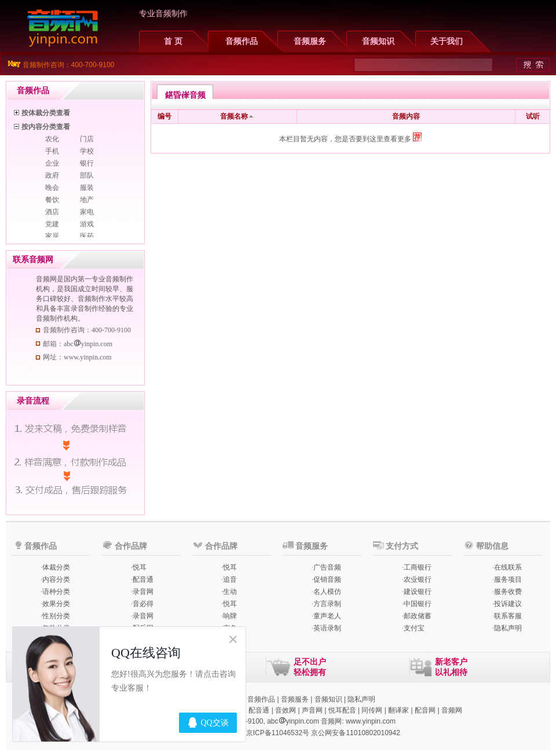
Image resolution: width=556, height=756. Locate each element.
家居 (52, 236)
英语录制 (327, 628)
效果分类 (56, 604)
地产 (87, 200)
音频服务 (310, 41)
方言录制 (327, 604)
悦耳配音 (342, 710)
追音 (230, 579)
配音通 (143, 579)
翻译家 (398, 710)
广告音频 (327, 567)
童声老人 (327, 616)
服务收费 (508, 592)
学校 (87, 151)
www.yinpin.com (371, 721)
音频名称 (234, 116)
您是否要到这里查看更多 (378, 139)
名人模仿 (327, 592)
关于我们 (447, 41)
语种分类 (56, 592)
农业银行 (418, 579)
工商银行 (418, 567)
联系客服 (508, 616)
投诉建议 (508, 604)
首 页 (173, 41)
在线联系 (508, 567)
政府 (52, 175)
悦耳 (140, 567)
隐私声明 (508, 628)
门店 (87, 139)
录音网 (143, 592)
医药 (87, 236)
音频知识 (378, 41)
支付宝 (414, 628)
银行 (87, 163)
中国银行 (418, 604)
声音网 (312, 710)
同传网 (372, 710)
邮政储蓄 (418, 616)
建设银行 (418, 592)
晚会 (52, 188)
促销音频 (327, 579)
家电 (87, 212)
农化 (52, 139)
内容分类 (56, 579)
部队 (87, 175)
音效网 (286, 710)
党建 (52, 224)
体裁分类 (56, 567)
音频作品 (242, 41)
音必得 (143, 604)
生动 (230, 592)
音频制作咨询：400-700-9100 (69, 65)
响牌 (230, 616)
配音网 (425, 710)
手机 (52, 151)
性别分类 (56, 616)
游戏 (87, 224)
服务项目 (508, 579)
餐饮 (52, 200)
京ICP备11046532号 (278, 733)
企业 (52, 163)
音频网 (452, 710)
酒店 (52, 212)
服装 (87, 188)
